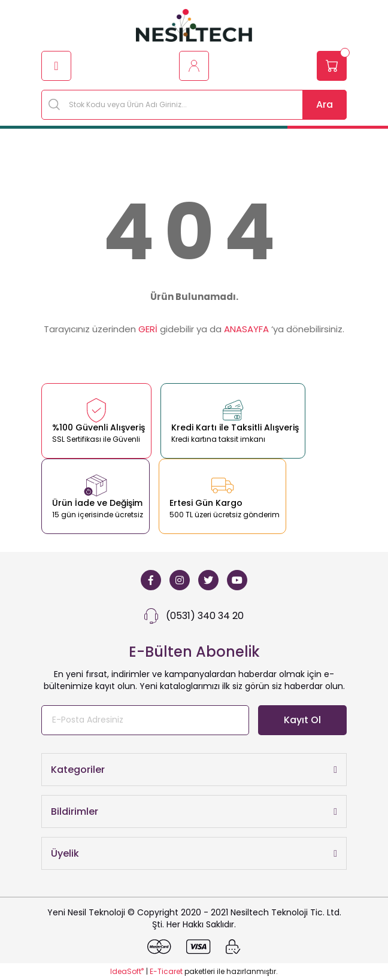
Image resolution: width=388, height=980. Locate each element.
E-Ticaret (166, 971)
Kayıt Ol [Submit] (302, 720)
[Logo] (194, 25)
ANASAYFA (246, 329)
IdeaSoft (127, 971)
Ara (325, 104)
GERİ (148, 329)
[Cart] (332, 66)
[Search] (194, 105)
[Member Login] (194, 66)
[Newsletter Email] (145, 720)
